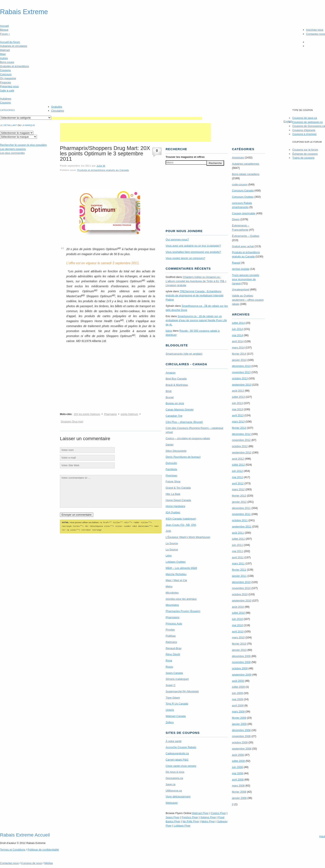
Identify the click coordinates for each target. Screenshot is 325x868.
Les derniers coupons (13, 149)
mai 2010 (237, 625)
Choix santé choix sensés (181, 766)
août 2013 (238, 391)
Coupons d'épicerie (304, 130)
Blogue (4, 30)
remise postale (241, 269)
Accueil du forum (10, 42)
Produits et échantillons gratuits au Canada (103, 170)
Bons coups (7, 62)
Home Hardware (175, 506)
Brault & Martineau (177, 385)
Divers (236, 219)
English (288, 121)
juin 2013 (237, 403)
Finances (5, 82)
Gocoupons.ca (174, 778)
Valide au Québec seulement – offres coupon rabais (248, 300)
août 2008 (238, 755)
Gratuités (57, 107)
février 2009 (239, 718)
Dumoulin (171, 463)
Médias (49, 863)
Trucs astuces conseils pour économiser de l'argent (246, 279)
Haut (322, 836)
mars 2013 (238, 422)
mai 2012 (237, 477)
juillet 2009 (238, 687)
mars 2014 (238, 348)
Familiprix (171, 469)
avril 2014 (238, 341)
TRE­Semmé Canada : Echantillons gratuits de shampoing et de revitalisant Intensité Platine (195, 295)
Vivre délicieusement (178, 797)
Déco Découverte (176, 451)
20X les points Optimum (87, 414)
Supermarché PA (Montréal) (182, 691)
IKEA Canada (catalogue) (181, 519)
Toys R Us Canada (177, 704)
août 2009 (238, 681)
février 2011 (239, 570)
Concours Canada (243, 191)
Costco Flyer (218, 813)
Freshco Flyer (190, 817)
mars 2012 (238, 489)
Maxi (3, 54)
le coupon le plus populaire (23, 145)
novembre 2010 (241, 588)
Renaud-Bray (174, 648)
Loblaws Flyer (182, 826)
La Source (172, 543)
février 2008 (239, 792)
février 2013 (239, 428)
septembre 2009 (242, 675)
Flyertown (171, 475)
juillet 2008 (238, 761)
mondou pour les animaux (181, 599)
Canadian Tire (174, 416)
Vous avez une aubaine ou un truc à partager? (193, 246)
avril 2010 (238, 631)
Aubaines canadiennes (246, 164)
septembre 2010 (242, 601)
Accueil (4, 26)
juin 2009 (237, 693)
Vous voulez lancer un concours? (185, 258)
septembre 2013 (242, 385)
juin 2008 (237, 767)
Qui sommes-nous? (177, 239)
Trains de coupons (303, 158)
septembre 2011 (242, 527)
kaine (169, 331)
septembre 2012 (242, 452)
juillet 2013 (238, 397)
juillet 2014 (238, 323)
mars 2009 (238, 712)
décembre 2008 (241, 730)
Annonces (238, 158)
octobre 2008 (240, 742)
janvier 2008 (239, 798)
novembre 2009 (241, 662)
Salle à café (7, 91)
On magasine (8, 78)
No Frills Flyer (191, 821)
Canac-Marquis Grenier (180, 410)
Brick (169, 391)
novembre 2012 (241, 440)
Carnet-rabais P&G (177, 760)
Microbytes (172, 593)
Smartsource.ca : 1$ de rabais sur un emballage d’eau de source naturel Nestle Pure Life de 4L (196, 320)
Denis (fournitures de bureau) (183, 457)
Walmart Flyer (200, 813)
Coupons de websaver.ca (307, 122)
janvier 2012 (239, 502)
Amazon (171, 373)
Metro (169, 586)
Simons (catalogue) (177, 679)
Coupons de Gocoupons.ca (309, 126)
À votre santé (174, 741)
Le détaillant (8, 125)
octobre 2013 (240, 378)
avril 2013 (238, 415)
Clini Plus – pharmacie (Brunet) (184, 422)
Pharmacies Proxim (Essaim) (183, 611)
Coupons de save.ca (305, 118)
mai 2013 (237, 409)
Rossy (169, 667)
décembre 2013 (241, 366)
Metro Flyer (208, 821)
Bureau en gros (175, 403)
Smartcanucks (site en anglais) (184, 354)
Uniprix (170, 710)
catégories (7, 110)
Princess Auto (174, 624)
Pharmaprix (110, 414)
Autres (4, 58)
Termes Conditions (13, 850)
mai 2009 (237, 699)
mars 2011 (238, 563)
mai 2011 (237, 551)
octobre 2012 (240, 446)
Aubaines (6, 99)
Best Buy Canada (176, 379)
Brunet (170, 397)
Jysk (168, 531)
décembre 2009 (241, 656)
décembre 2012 (241, 434)
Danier (170, 445)
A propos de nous (31, 863)
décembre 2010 (241, 582)
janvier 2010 (239, 650)
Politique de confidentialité (43, 850)
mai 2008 (237, 773)
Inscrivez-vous (315, 30)
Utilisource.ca (174, 791)
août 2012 (238, 459)
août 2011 (238, 533)
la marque (28, 125)
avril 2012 (238, 483)
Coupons (5, 70)
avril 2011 (238, 557)
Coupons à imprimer (304, 134)
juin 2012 (237, 471)
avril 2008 (238, 780)
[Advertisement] (127, 118)
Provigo (170, 630)
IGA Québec (173, 512)
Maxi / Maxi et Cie (176, 580)
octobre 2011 (240, 520)
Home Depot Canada (178, 500)
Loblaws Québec (176, 562)
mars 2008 (238, 786)
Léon (169, 556)
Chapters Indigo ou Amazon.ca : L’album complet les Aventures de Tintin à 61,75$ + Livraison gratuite (196, 281)
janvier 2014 (239, 360)
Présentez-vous (9, 86)
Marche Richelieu (176, 574)
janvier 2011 (239, 576)
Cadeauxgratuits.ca (177, 753)
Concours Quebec (243, 197)
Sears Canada (174, 673)
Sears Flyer (172, 817)
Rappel (236, 263)
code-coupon (240, 184)
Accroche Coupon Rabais (181, 747)
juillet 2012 (238, 465)
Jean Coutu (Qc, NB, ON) (181, 525)
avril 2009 (238, 705)
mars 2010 (238, 637)
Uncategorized (241, 289)
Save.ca (170, 784)
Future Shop (173, 481)
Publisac (171, 636)
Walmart (5, 50)
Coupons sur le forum (305, 150)
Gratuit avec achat (243, 246)
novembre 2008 (241, 736)
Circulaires (58, 111)
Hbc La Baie (173, 494)
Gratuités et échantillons (14, 66)
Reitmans (171, 642)
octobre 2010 (240, 594)
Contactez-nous (316, 34)
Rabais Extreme (24, 12)
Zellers (170, 722)
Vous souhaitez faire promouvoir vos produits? (193, 252)
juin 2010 (237, 619)
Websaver (172, 803)
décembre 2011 (241, 508)
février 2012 (239, 496)
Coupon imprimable (244, 213)
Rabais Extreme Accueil (25, 835)
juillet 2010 (238, 613)
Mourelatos (172, 605)
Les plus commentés (12, 153)
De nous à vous (175, 772)
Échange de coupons (305, 154)
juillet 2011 (238, 539)
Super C (171, 685)
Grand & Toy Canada (178, 488)
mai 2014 (237, 335)
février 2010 (239, 644)
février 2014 (239, 354)
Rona (169, 660)
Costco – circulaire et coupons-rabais (188, 438)
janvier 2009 (239, 724)
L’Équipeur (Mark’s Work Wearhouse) (188, 537)
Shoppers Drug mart (72, 422)
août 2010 (238, 607)
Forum (5, 34)
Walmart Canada (176, 716)
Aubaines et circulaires (14, 46)
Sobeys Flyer (208, 817)
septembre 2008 (242, 749)
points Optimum (129, 414)
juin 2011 (237, 545)
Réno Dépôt (173, 654)
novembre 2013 (241, 372)
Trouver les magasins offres (185, 157)
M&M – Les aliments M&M (181, 568)
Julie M (101, 166)
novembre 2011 (241, 514)
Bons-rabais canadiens (246, 174)
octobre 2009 (240, 668)
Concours (6, 74)
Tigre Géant (173, 698)
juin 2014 (237, 329)
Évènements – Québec (246, 236)
